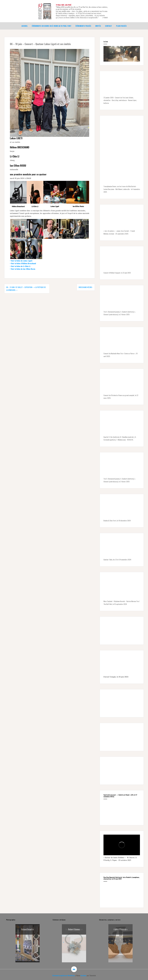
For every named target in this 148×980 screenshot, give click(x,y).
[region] (122, 53)
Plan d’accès (121, 25)
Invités (98, 25)
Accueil (25, 25)
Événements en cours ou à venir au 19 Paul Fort (52, 25)
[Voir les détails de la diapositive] (120, 939)
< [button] (17, 942)
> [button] (34, 942)
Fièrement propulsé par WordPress (63, 975)
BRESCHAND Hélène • (86, 287)
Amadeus (83, 975)
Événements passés (83, 25)
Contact (108, 25)
